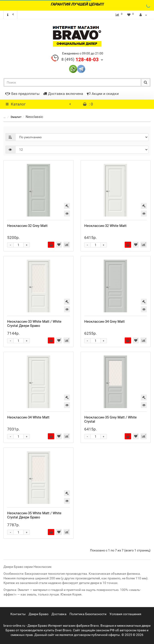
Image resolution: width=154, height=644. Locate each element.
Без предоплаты (22, 94)
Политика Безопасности (88, 614)
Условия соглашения (125, 614)
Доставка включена (63, 94)
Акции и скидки (103, 94)
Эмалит (13, 117)
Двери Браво (39, 614)
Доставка (59, 614)
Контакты (18, 614)
